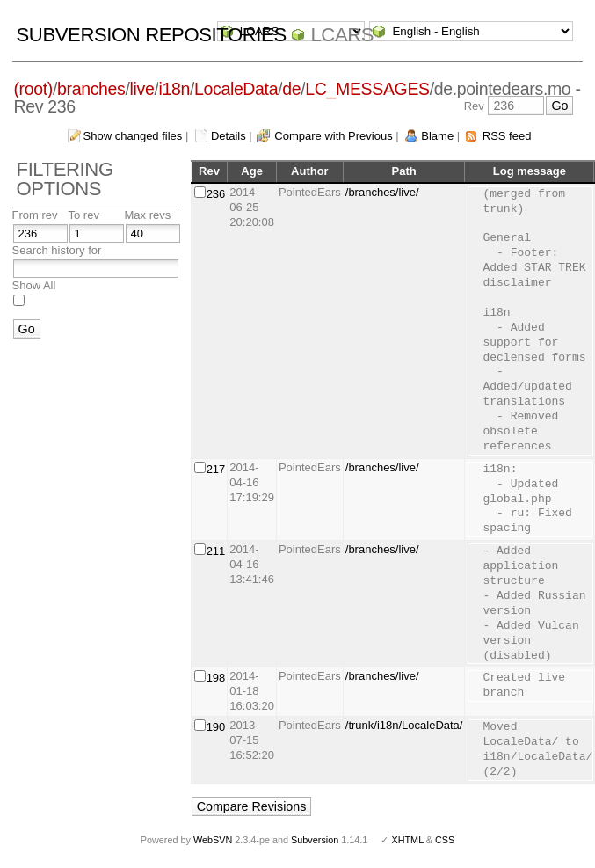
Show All (34, 285)
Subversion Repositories (152, 35)
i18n (174, 89)
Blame (437, 136)
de (291, 89)
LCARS (342, 35)
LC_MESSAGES (367, 89)
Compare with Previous (333, 136)
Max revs (148, 215)
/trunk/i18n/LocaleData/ (404, 725)
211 (216, 551)
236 (216, 194)
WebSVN (213, 840)
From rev (35, 215)
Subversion (315, 840)
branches (91, 89)
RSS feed (507, 136)
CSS (445, 840)
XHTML (407, 840)
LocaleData (236, 89)
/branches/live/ (382, 192)
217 (216, 469)
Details (229, 136)
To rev (84, 215)
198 (216, 678)
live (142, 89)
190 (216, 727)
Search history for (57, 250)
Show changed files (133, 136)
